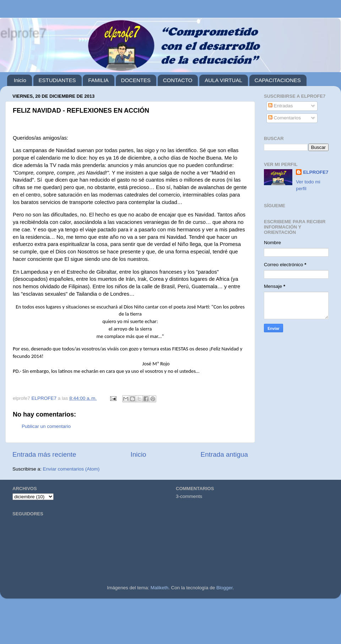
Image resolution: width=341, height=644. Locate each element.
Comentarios (285, 118)
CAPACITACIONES (278, 80)
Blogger (224, 588)
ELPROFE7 (316, 172)
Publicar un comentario (46, 426)
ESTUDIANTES (57, 80)
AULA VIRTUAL (223, 80)
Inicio (20, 80)
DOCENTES (136, 80)
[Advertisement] (170, 624)
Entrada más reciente (44, 454)
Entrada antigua (224, 454)
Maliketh (159, 588)
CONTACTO (178, 80)
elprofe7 (23, 33)
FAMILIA (98, 80)
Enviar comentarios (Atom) (71, 469)
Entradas (281, 106)
